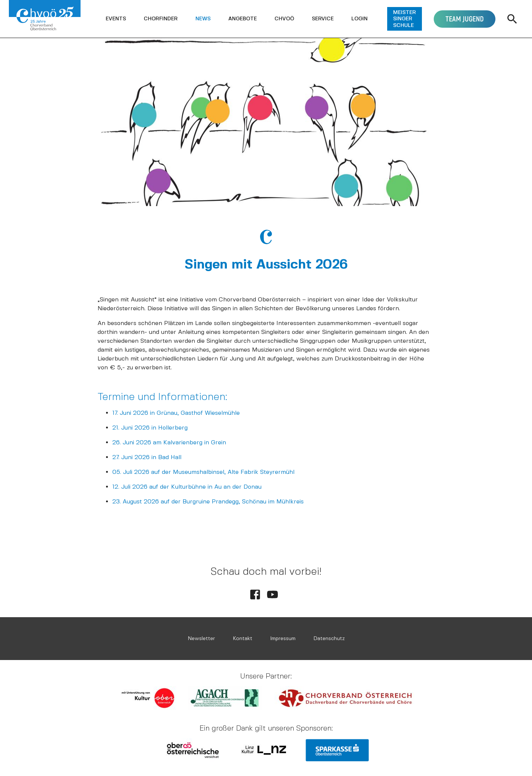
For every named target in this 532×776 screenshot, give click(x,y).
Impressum (283, 638)
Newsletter (201, 638)
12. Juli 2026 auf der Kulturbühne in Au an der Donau (187, 487)
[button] (116, 19)
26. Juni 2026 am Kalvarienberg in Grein (169, 442)
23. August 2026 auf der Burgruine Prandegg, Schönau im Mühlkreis (208, 501)
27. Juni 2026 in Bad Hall (147, 457)
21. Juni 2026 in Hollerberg (150, 428)
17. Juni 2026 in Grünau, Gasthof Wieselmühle (176, 413)
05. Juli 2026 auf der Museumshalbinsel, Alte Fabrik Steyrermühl (203, 472)
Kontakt (243, 638)
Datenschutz (329, 638)
